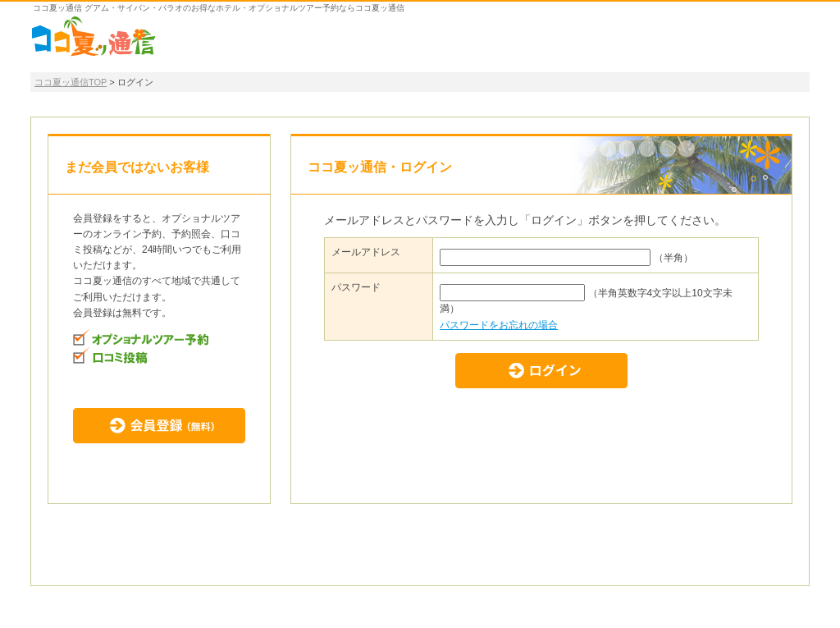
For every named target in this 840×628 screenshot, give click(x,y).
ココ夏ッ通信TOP (71, 82)
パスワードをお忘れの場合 (499, 325)
